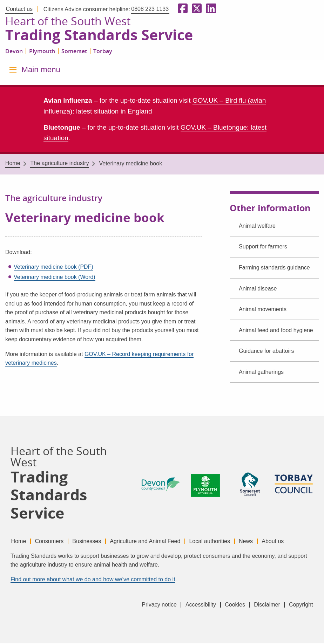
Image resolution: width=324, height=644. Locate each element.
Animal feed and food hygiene (276, 331)
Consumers (51, 542)
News (256, 542)
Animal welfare (257, 227)
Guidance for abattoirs (266, 352)
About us (285, 542)
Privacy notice (151, 606)
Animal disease (258, 289)
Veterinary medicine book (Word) (55, 278)
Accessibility (195, 606)
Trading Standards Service (103, 36)
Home (13, 164)
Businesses (91, 542)
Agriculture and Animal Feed (151, 542)
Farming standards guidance (274, 269)
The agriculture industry (59, 164)
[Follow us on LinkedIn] (210, 9)
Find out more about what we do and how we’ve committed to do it (93, 580)
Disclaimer (265, 606)
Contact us (19, 9)
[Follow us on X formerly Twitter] (195, 9)
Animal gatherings (261, 373)
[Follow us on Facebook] (181, 9)
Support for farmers (263, 248)
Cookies (231, 606)
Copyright (301, 606)
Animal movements (263, 310)
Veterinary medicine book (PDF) (53, 268)
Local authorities (218, 542)
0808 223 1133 (150, 9)
